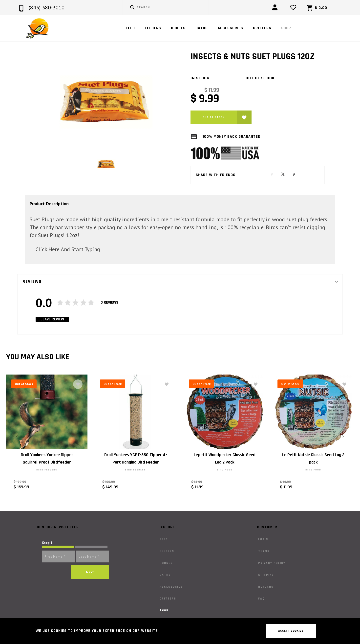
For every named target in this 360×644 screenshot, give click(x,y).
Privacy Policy (272, 563)
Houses (178, 28)
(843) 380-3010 (47, 7)
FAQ (261, 599)
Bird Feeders (47, 470)
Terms (264, 551)
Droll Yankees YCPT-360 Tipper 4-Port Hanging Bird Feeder (136, 458)
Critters (262, 28)
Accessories (230, 28)
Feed (130, 28)
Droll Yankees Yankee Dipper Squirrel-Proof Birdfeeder (47, 458)
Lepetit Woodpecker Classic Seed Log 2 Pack (224, 458)
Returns (266, 587)
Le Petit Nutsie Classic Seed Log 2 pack (313, 458)
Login (263, 539)
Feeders (153, 28)
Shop (286, 28)
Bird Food (224, 470)
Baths (202, 28)
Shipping (266, 575)
